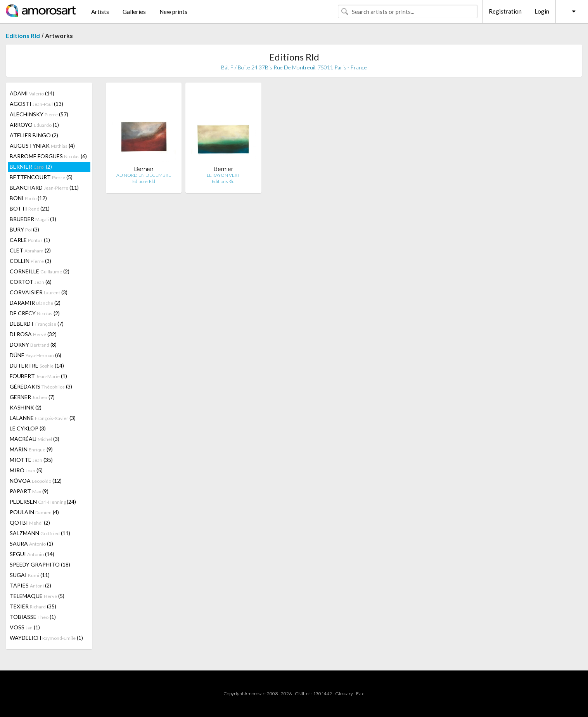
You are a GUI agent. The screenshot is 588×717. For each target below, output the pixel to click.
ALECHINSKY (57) (39, 114)
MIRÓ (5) (26, 470)
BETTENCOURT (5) (41, 177)
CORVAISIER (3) (39, 292)
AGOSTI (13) (36, 104)
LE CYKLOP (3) (28, 428)
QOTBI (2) (30, 523)
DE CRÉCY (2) (35, 313)
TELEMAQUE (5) (37, 596)
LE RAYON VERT (223, 175)
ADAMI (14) (32, 93)
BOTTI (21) (30, 208)
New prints (173, 12)
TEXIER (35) (33, 606)
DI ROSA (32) (33, 334)
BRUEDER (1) (33, 219)
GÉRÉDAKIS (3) (41, 386)
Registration (505, 11)
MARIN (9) (31, 449)
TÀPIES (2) (30, 585)
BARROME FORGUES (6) (48, 156)
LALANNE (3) (43, 418)
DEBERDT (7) (37, 324)
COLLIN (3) (30, 261)
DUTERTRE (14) (37, 365)
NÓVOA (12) (36, 481)
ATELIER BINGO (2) (34, 135)
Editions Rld (23, 35)
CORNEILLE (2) (40, 271)
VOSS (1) (25, 627)
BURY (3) (24, 229)
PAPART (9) (29, 491)
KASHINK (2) (26, 407)
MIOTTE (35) (31, 460)
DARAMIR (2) (35, 303)
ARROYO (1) (34, 125)
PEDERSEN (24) (43, 502)
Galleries (134, 12)
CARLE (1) (30, 240)
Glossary (344, 694)
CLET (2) (30, 250)
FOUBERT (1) (38, 376)
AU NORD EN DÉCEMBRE (144, 175)
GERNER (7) (32, 397)
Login (542, 11)
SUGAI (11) (30, 575)
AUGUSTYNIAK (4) (42, 146)
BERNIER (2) (31, 167)
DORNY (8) (33, 345)
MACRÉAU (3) (35, 439)
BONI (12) (28, 198)
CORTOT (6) (31, 282)
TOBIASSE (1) (33, 617)
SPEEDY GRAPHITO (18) (40, 564)
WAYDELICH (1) (46, 638)
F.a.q (360, 694)
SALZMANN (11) (40, 533)
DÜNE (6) (35, 355)
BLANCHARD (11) (44, 187)
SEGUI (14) (32, 554)
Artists (100, 12)
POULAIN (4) (34, 512)
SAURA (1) (31, 543)
